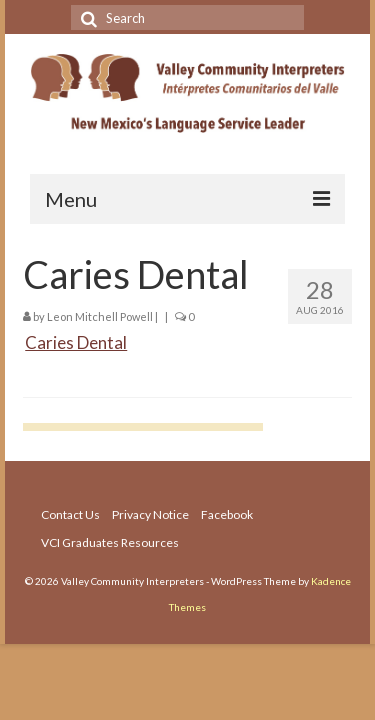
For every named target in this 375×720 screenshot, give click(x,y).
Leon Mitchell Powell (100, 316)
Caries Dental (76, 342)
